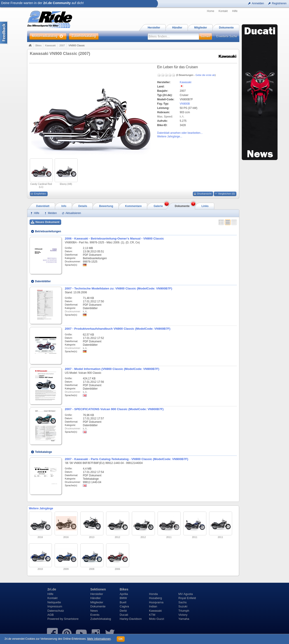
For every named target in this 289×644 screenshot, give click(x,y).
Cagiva (124, 606)
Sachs (183, 602)
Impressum (55, 606)
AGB (51, 615)
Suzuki (183, 606)
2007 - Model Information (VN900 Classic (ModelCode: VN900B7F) (112, 369)
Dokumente (98, 606)
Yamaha (184, 619)
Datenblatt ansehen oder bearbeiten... (180, 133)
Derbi (123, 611)
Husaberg (155, 598)
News (94, 611)
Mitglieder (97, 602)
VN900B (185, 104)
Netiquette (54, 602)
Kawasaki (50, 45)
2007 (62, 45)
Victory (183, 615)
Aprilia (124, 594)
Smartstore (71, 619)
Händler (96, 598)
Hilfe (235, 11)
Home (211, 11)
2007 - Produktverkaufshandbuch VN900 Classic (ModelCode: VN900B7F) (118, 329)
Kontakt (223, 11)
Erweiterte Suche (227, 36)
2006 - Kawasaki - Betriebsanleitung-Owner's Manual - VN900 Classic (114, 239)
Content (4, 33)
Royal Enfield (187, 598)
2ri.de (52, 589)
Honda (153, 594)
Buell (123, 602)
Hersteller (97, 594)
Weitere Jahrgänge (41, 508)
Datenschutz (56, 611)
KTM (152, 615)
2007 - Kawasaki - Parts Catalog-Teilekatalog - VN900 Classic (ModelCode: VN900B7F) (126, 459)
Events (95, 615)
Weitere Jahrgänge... (170, 136)
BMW (123, 598)
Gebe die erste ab (205, 75)
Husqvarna (156, 602)
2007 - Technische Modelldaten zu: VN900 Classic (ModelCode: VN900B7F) (118, 288)
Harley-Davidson (131, 619)
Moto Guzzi (157, 619)
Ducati (124, 615)
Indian (153, 606)
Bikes (38, 45)
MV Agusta (186, 594)
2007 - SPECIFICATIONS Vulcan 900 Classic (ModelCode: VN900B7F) (114, 409)
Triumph (184, 611)
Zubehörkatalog (101, 619)
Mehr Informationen (99, 639)
